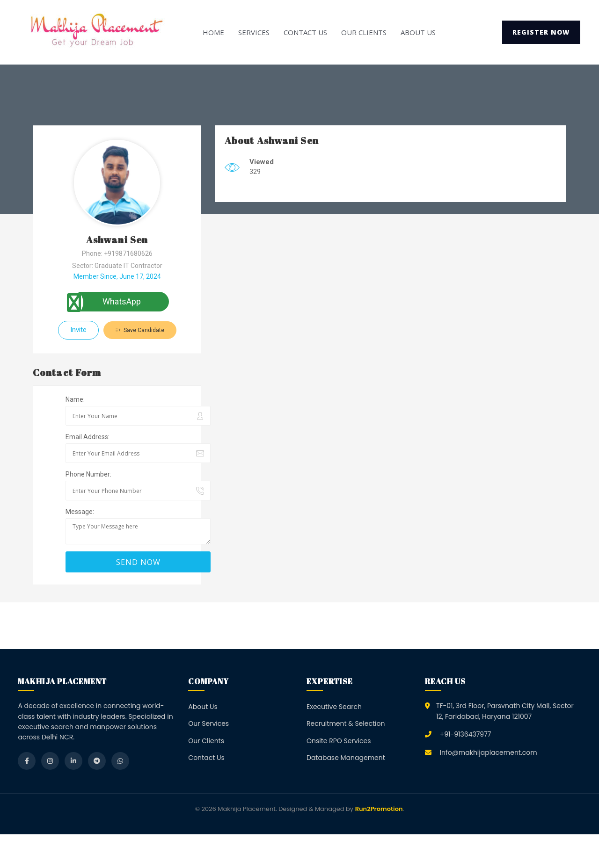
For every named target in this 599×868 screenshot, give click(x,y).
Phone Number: (88, 474)
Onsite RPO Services (339, 741)
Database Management (346, 758)
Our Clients (364, 32)
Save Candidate (140, 330)
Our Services (208, 723)
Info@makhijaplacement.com (489, 752)
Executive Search (334, 707)
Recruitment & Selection (346, 723)
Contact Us (305, 32)
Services (254, 32)
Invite (78, 330)
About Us (418, 32)
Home (213, 32)
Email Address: (88, 437)
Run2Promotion (379, 809)
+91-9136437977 (466, 734)
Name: (75, 399)
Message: (80, 512)
